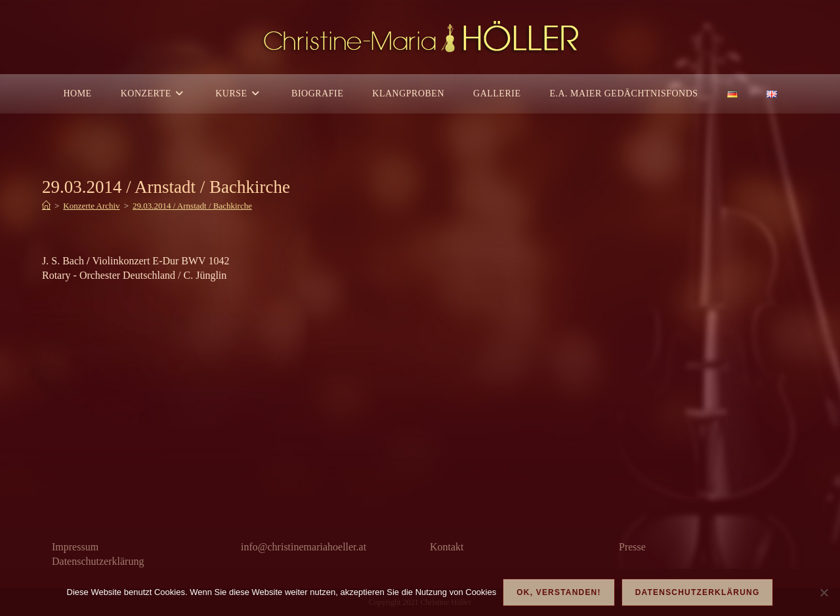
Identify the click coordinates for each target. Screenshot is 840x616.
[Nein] (824, 592)
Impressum (75, 547)
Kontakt (447, 547)
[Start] (46, 206)
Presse (632, 547)
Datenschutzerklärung (98, 561)
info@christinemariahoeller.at (304, 547)
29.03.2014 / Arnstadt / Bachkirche (192, 206)
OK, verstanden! (558, 592)
